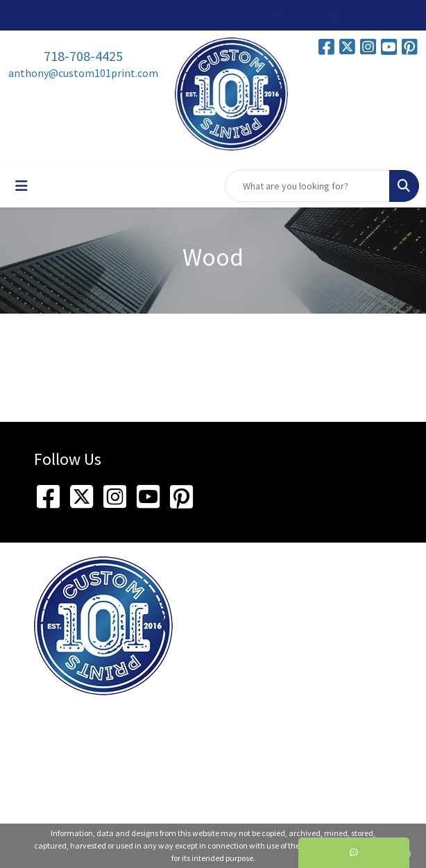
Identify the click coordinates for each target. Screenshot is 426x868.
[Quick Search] (307, 186)
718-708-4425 (83, 56)
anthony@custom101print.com (83, 73)
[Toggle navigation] (22, 186)
